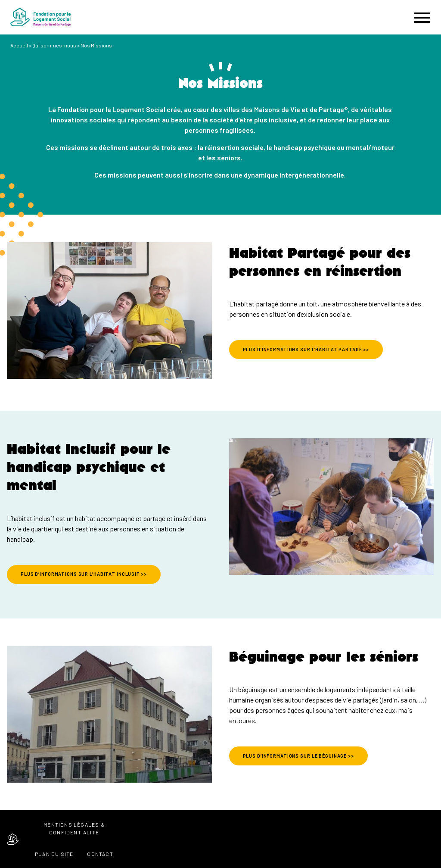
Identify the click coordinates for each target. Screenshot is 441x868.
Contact (100, 854)
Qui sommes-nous (54, 45)
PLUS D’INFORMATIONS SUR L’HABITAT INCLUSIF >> (84, 574)
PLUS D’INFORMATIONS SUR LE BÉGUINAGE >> (298, 756)
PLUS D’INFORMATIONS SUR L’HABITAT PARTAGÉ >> (306, 349)
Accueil (19, 45)
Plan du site (54, 854)
